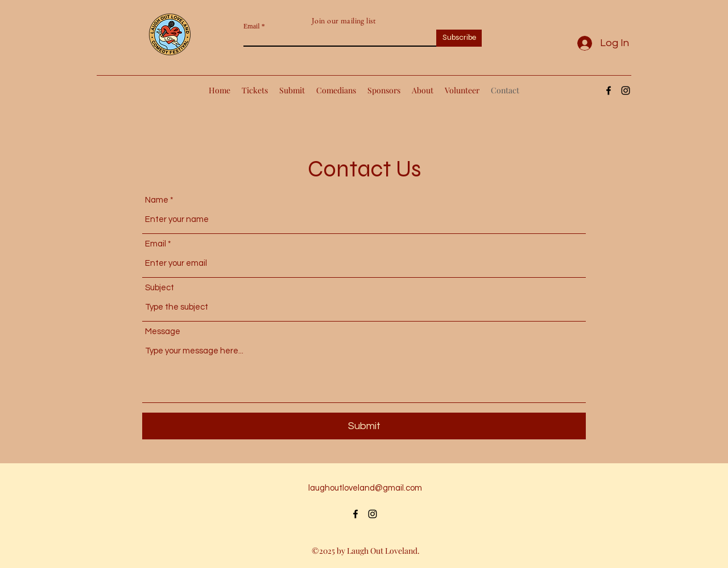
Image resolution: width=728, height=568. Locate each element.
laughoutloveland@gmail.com (365, 488)
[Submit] (364, 426)
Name (157, 200)
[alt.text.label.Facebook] (609, 90)
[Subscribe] (459, 38)
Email (252, 26)
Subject (160, 288)
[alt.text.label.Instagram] (626, 90)
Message (163, 332)
